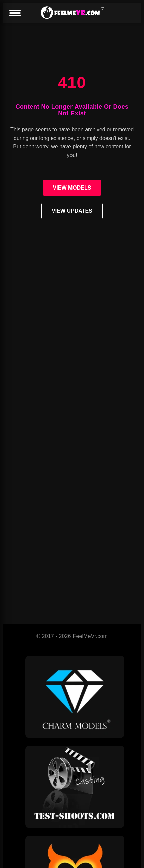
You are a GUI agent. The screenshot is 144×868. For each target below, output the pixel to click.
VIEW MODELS (72, 188)
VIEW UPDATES (72, 211)
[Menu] (15, 13)
